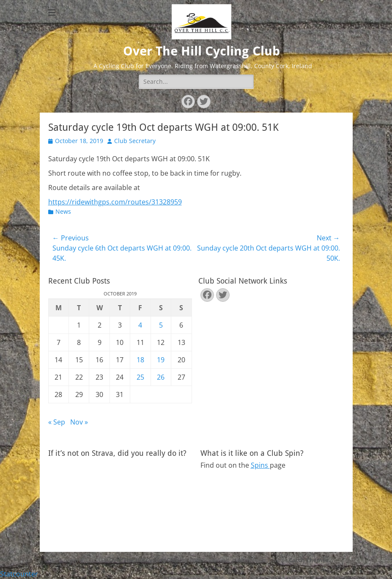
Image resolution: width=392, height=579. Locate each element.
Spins (260, 465)
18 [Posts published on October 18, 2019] (140, 360)
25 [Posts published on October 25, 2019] (140, 377)
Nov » (79, 422)
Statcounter (19, 574)
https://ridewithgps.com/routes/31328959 (115, 202)
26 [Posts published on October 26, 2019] (161, 377)
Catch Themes (308, 560)
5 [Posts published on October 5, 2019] (161, 325)
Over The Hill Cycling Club (201, 51)
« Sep (57, 422)
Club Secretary (135, 141)
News (63, 211)
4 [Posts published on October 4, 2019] (140, 325)
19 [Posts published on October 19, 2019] (161, 360)
